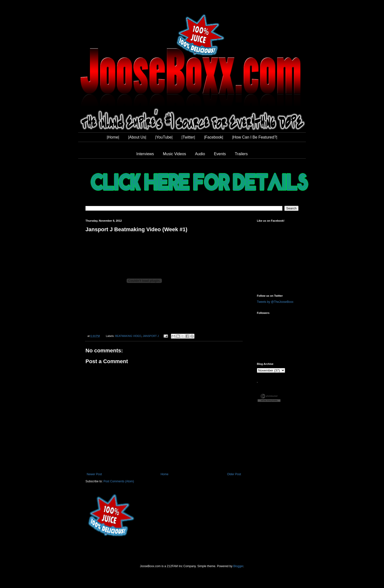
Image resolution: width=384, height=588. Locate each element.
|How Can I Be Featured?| (255, 137)
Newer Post (94, 474)
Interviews (145, 154)
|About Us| (137, 137)
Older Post (234, 474)
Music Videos (174, 154)
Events (220, 154)
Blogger (238, 566)
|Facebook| (214, 137)
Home (165, 474)
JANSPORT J (151, 336)
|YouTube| (164, 137)
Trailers (241, 154)
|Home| (113, 137)
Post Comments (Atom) (119, 481)
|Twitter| (188, 137)
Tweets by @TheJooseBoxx (275, 302)
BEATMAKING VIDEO (128, 336)
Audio (200, 154)
